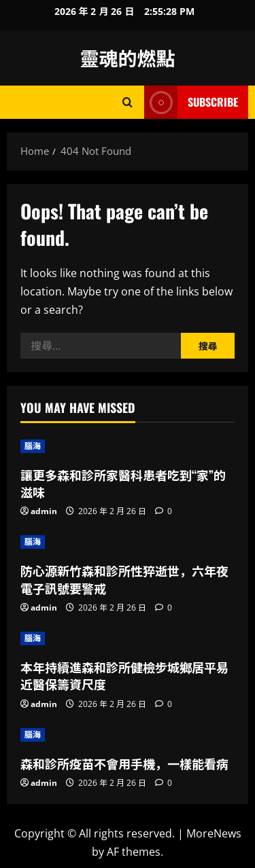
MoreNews (214, 833)
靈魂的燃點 (127, 57)
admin (44, 511)
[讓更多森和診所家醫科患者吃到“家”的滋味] (128, 446)
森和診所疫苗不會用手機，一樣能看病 (124, 763)
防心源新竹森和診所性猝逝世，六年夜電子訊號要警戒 (124, 579)
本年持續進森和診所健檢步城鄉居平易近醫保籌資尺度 (124, 675)
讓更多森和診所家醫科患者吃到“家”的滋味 (123, 483)
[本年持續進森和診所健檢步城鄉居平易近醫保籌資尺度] (128, 638)
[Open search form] (128, 102)
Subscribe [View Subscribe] (191, 102)
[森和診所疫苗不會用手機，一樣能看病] (128, 735)
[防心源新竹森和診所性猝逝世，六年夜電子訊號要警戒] (128, 542)
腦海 (33, 446)
